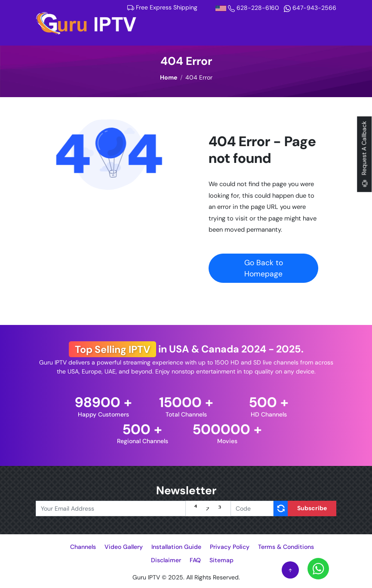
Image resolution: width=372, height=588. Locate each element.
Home (169, 77)
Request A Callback (364, 154)
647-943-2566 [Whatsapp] (310, 8)
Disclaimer (166, 560)
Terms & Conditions (286, 547)
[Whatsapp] (318, 568)
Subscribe (312, 508)
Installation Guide (176, 547)
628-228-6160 (248, 8)
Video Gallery (124, 547)
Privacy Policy (230, 547)
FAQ (195, 560)
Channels (83, 547)
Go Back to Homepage (264, 268)
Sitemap (221, 560)
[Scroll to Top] (290, 570)
